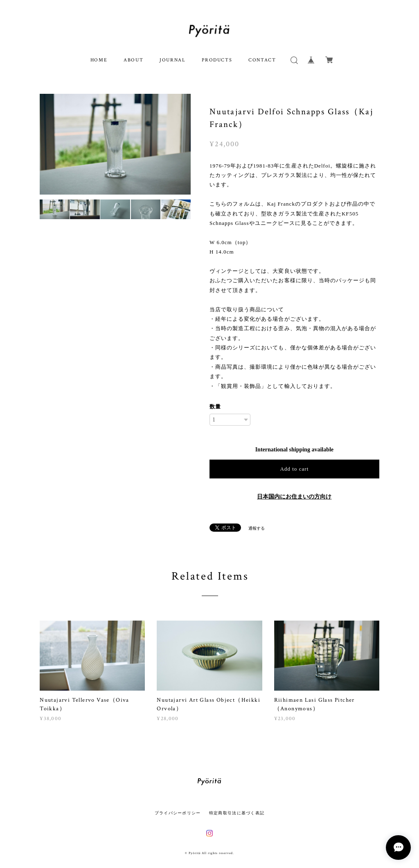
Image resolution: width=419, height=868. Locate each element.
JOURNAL (172, 60)
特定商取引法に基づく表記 (237, 813)
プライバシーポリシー (178, 813)
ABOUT (133, 60)
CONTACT (262, 60)
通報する (257, 528)
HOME (99, 60)
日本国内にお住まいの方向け (294, 497)
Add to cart (294, 469)
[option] (115, 144)
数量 (215, 407)
